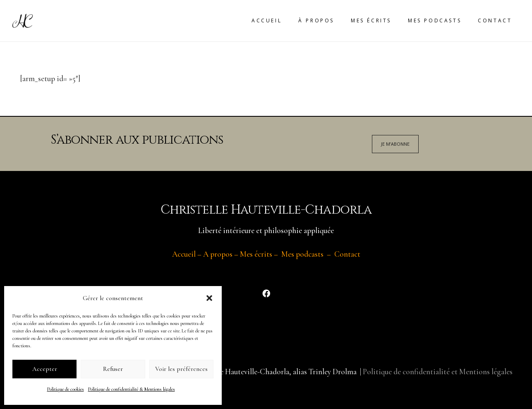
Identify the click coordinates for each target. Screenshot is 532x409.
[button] (209, 298)
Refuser (113, 369)
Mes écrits (256, 254)
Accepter (45, 369)
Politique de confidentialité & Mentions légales (132, 389)
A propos (218, 254)
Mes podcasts (302, 254)
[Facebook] (266, 294)
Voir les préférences (181, 369)
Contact (347, 254)
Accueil (184, 254)
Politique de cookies (66, 389)
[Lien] (23, 21)
